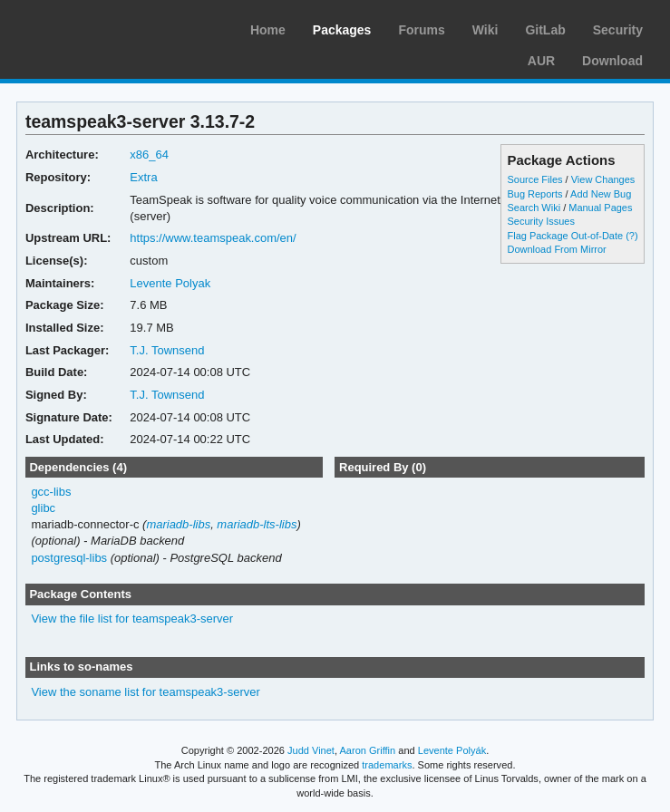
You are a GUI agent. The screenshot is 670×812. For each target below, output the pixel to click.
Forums (421, 30)
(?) (631, 236)
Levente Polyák (452, 750)
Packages (342, 30)
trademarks (387, 765)
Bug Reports (534, 194)
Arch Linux (100, 27)
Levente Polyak (170, 283)
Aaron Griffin (367, 750)
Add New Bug (601, 194)
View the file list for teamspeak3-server (132, 619)
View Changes (603, 179)
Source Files (534, 179)
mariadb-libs (178, 524)
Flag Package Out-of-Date (565, 236)
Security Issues (540, 221)
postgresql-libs (69, 558)
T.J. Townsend (167, 350)
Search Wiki (534, 208)
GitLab (545, 30)
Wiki (486, 30)
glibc (43, 508)
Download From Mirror (556, 249)
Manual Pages (600, 208)
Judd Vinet (311, 750)
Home (268, 30)
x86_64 (149, 155)
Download (612, 61)
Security (618, 30)
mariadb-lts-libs (257, 524)
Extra (143, 177)
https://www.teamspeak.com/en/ (213, 238)
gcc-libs (51, 492)
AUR (541, 61)
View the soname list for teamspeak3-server (145, 692)
